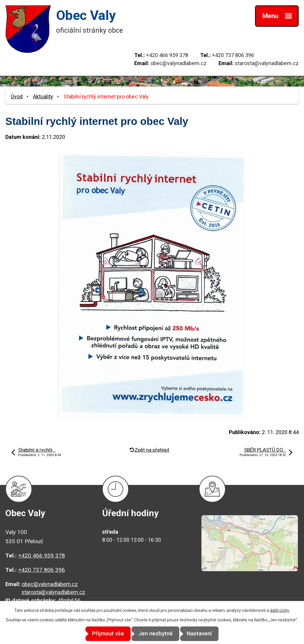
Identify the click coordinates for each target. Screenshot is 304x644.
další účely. (280, 611)
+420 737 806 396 (233, 55)
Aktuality (43, 96)
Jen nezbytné (156, 634)
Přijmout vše (102, 634)
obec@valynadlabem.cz (179, 63)
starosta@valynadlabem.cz (267, 63)
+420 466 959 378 (167, 55)
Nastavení (206, 634)
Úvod (17, 96)
